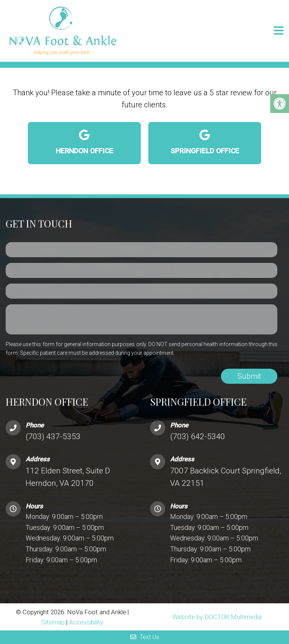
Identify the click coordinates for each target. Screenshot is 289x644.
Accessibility (86, 622)
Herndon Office (84, 142)
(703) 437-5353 (53, 436)
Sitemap (53, 622)
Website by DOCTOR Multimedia (217, 617)
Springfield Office (205, 142)
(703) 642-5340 (198, 436)
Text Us (145, 637)
